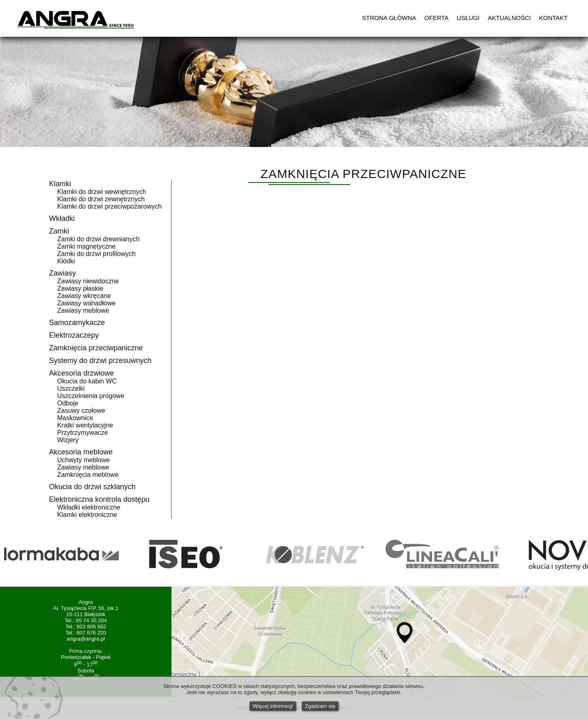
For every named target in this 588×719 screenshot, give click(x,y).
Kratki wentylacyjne (85, 425)
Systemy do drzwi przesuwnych (100, 361)
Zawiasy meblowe (83, 311)
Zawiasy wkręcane (84, 296)
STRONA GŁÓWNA (389, 18)
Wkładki (62, 218)
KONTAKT (553, 18)
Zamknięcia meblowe (88, 475)
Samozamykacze (77, 323)
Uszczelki (71, 388)
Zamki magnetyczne (86, 246)
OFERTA (436, 18)
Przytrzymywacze (82, 433)
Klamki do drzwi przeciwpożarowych (109, 206)
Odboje (68, 403)
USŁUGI (468, 18)
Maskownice (75, 418)
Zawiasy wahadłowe (86, 303)
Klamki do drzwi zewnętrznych (101, 199)
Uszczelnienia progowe (91, 396)
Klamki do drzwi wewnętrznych (102, 192)
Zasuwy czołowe (81, 411)
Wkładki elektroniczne (89, 507)
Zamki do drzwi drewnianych (98, 239)
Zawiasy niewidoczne (88, 281)
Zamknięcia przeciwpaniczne (96, 348)
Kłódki (66, 261)
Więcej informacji (273, 706)
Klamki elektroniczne (87, 515)
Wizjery (68, 440)
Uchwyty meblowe (84, 460)
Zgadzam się (320, 706)
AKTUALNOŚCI (509, 18)
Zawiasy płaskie (80, 288)
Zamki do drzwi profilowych (96, 254)
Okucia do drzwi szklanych (92, 487)
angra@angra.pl (86, 639)
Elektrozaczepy (74, 335)
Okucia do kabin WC (87, 381)
